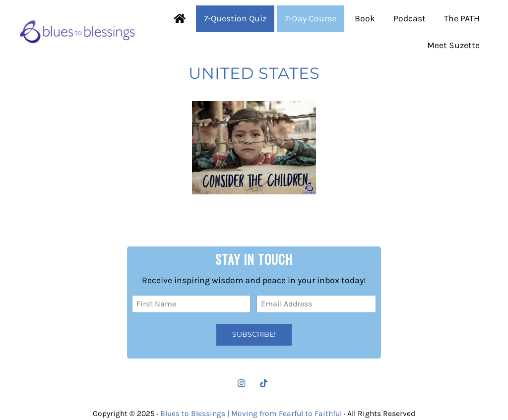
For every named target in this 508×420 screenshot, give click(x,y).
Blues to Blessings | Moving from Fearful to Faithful (251, 414)
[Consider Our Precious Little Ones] (254, 148)
